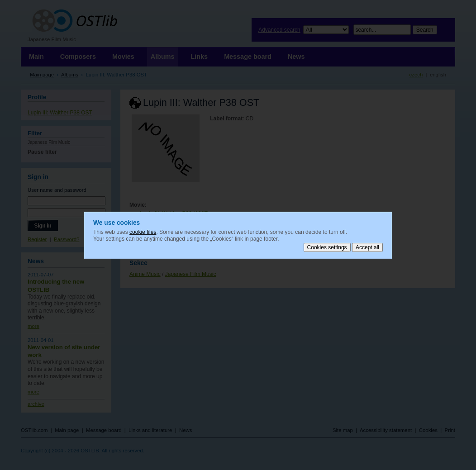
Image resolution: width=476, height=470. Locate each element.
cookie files (143, 232)
